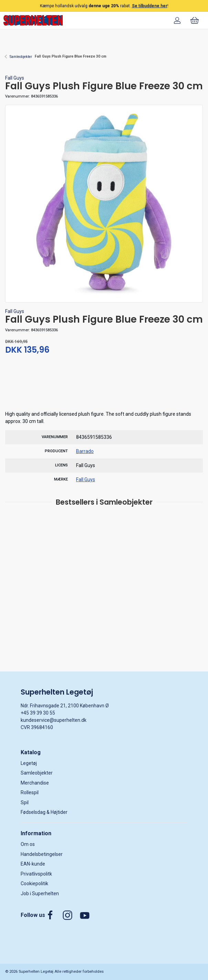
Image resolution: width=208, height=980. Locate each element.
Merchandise (35, 783)
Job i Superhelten (40, 893)
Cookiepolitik (34, 883)
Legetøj (29, 763)
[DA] (33, 20)
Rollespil (30, 792)
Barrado (85, 451)
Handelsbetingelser (42, 854)
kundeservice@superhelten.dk (54, 720)
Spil (25, 802)
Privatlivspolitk (36, 874)
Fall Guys (15, 78)
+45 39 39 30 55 (38, 713)
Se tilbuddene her (150, 6)
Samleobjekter (21, 57)
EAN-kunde (33, 864)
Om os (28, 844)
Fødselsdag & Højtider (44, 812)
